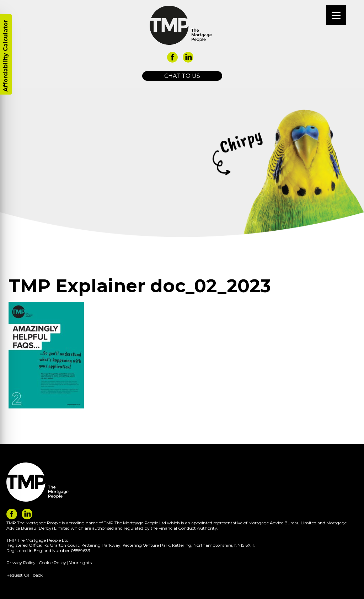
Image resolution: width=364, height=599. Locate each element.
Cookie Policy (52, 563)
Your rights (81, 563)
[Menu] (336, 15)
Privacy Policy (21, 563)
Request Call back (25, 575)
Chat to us (182, 76)
